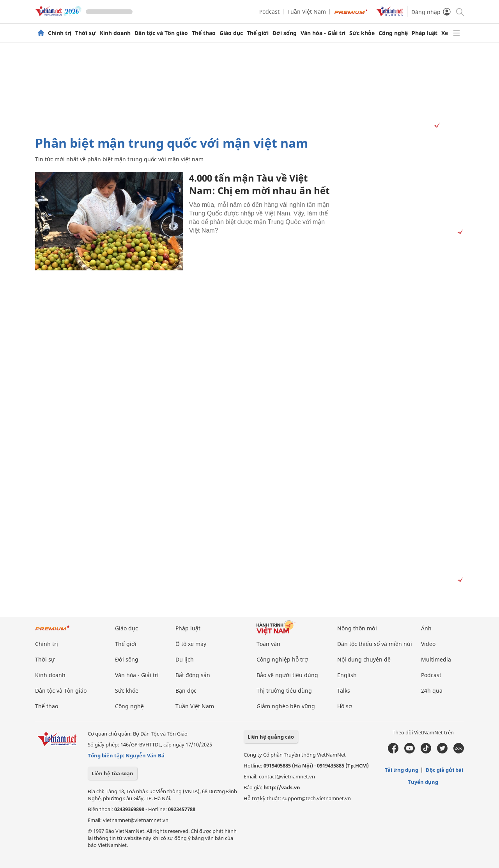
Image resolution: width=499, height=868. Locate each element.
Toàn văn (268, 644)
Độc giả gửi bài (444, 770)
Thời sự (86, 33)
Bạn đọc (186, 691)
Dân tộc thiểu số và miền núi (375, 644)
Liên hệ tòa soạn (112, 773)
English (347, 675)
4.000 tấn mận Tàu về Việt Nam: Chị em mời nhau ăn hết (259, 184)
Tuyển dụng (423, 782)
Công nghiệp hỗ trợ (282, 659)
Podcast (269, 11)
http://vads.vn (282, 787)
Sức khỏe (362, 33)
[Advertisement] (249, 89)
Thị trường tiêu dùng (284, 691)
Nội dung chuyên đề (364, 659)
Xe (445, 33)
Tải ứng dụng (402, 770)
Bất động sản (193, 675)
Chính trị (60, 33)
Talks (344, 691)
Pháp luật (425, 33)
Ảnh (426, 628)
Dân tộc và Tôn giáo (161, 33)
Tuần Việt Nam (307, 11)
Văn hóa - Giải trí (323, 33)
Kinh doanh (115, 33)
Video (428, 644)
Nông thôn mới (357, 628)
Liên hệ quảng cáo (271, 737)
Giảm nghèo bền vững (286, 706)
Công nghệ (393, 33)
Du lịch (185, 659)
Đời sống (285, 33)
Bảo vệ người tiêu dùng (287, 675)
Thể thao (204, 33)
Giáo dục (231, 33)
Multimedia (436, 659)
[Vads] (436, 126)
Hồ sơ (345, 706)
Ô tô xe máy (191, 644)
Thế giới (258, 33)
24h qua (432, 691)
